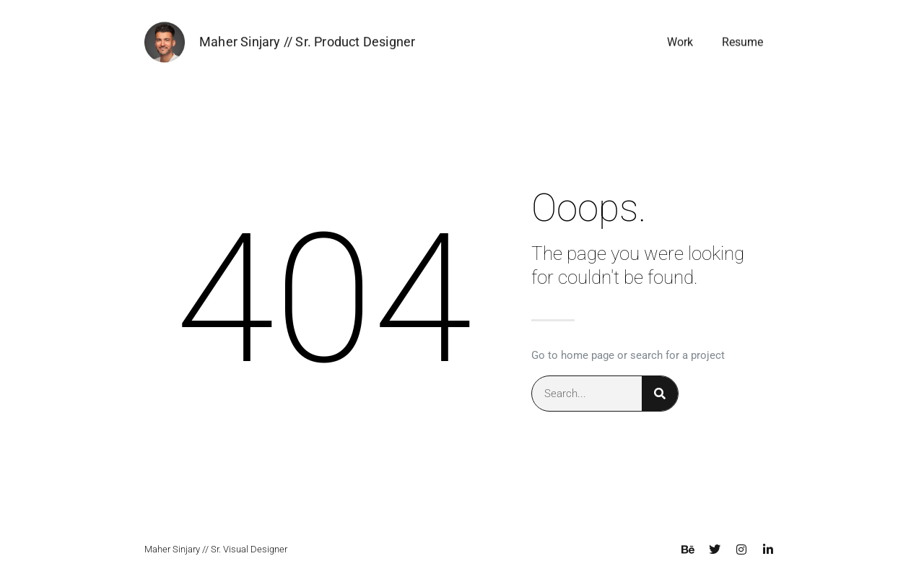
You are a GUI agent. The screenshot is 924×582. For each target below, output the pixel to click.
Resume (742, 43)
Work (680, 43)
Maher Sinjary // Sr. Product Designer (307, 42)
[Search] (660, 394)
